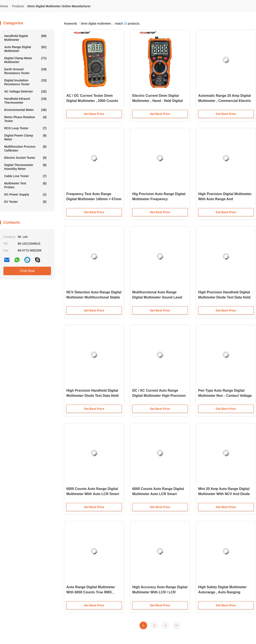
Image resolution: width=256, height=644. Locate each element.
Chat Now (27, 271)
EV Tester (25, 202)
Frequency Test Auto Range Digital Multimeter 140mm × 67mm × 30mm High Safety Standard (94, 199)
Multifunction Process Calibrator (25, 148)
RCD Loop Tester (25, 128)
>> (177, 625)
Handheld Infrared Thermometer (25, 101)
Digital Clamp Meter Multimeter (25, 60)
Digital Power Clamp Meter (25, 137)
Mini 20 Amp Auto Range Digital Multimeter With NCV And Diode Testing (224, 494)
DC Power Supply (25, 194)
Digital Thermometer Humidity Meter (25, 167)
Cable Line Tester (25, 176)
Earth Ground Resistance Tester (25, 71)
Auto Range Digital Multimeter (25, 49)
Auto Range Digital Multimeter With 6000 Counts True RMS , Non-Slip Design (91, 592)
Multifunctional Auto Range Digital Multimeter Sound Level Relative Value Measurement (157, 297)
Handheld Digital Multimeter (25, 38)
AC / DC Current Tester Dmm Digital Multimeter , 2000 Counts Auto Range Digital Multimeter (92, 101)
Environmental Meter (25, 110)
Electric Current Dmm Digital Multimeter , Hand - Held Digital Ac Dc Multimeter (157, 101)
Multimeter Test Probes (25, 185)
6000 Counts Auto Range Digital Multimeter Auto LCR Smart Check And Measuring (158, 494)
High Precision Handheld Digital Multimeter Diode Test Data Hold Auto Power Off (224, 297)
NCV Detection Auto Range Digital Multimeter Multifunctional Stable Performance (94, 297)
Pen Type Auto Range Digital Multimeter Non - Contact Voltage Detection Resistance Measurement (225, 396)
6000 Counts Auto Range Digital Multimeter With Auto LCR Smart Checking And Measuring (93, 494)
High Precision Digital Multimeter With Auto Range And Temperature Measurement (225, 199)
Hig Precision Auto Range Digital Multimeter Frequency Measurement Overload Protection (159, 199)
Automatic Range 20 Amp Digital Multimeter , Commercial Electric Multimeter (225, 101)
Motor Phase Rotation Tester (25, 119)
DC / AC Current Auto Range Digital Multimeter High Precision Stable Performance (159, 396)
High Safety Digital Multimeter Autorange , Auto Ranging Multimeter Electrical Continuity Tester (224, 593)
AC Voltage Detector (25, 91)
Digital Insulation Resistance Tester (25, 82)
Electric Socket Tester (25, 158)
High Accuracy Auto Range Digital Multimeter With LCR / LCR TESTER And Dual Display (160, 592)
